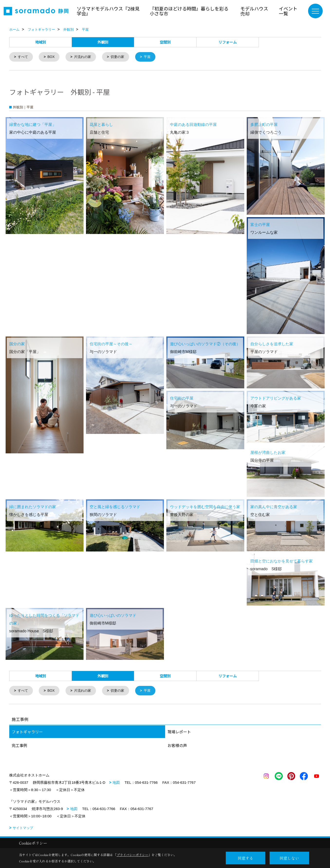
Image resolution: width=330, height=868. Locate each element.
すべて (24, 57)
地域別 (41, 42)
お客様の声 (177, 746)
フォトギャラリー (27, 733)
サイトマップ (23, 829)
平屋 (152, 57)
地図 (116, 783)
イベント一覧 (288, 11)
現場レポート (179, 733)
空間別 (165, 42)
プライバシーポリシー (132, 855)
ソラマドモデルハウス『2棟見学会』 (108, 11)
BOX (53, 57)
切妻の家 (122, 57)
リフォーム (228, 42)
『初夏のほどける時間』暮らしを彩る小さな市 (189, 11)
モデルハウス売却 (254, 11)
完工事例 (19, 746)
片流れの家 (85, 57)
